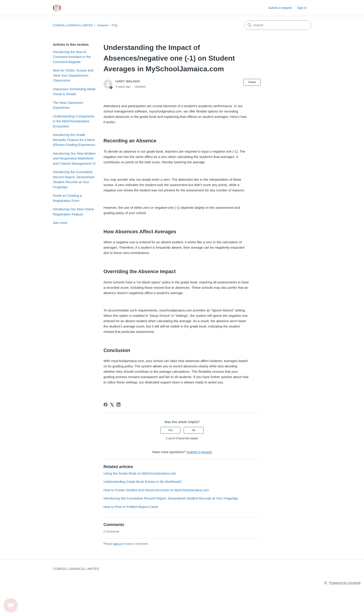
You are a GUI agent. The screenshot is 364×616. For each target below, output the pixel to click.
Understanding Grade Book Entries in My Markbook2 (143, 482)
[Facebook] (106, 405)
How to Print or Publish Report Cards (131, 507)
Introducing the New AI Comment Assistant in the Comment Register (72, 57)
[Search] (278, 25)
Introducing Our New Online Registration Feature (74, 212)
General (102, 25)
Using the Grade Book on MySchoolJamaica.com (140, 473)
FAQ (115, 25)
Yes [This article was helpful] (171, 430)
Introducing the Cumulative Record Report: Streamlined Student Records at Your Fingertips (74, 179)
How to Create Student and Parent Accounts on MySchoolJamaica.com (156, 490)
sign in (117, 544)
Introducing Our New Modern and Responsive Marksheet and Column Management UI (74, 158)
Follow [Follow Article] (252, 82)
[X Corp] (112, 405)
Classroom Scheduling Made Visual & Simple (74, 92)
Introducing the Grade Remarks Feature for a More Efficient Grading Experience (74, 140)
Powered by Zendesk (345, 583)
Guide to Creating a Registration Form (67, 198)
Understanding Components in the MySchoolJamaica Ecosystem (74, 121)
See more (60, 223)
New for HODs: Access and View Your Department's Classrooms (73, 75)
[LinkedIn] (118, 405)
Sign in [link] (302, 8)
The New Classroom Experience (68, 105)
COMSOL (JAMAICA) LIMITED (73, 25)
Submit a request (280, 8)
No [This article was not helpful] (194, 430)
